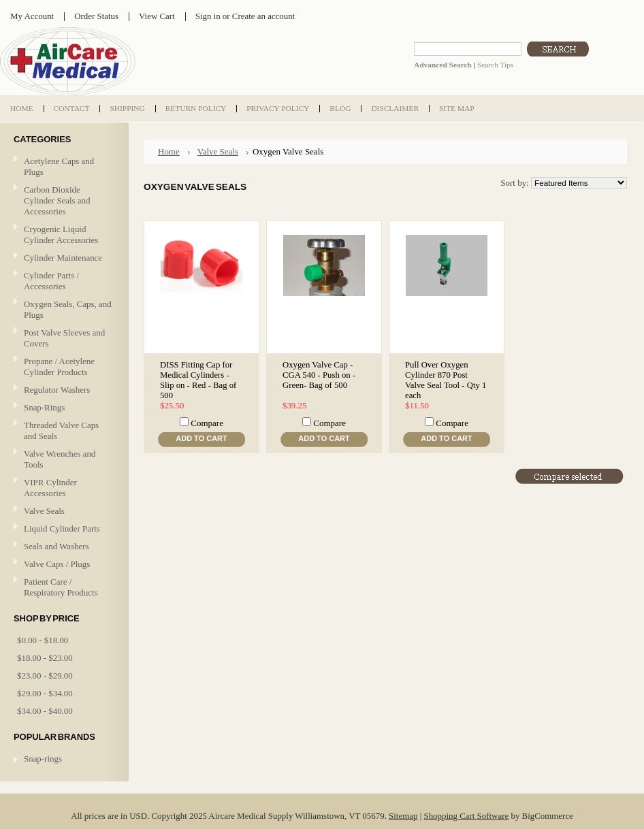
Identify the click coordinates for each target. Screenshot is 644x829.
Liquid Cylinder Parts (62, 529)
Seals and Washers (57, 546)
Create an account (263, 16)
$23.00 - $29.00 (45, 676)
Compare (207, 423)
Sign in (208, 16)
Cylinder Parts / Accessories (51, 281)
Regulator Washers (57, 390)
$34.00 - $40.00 (45, 711)
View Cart (157, 16)
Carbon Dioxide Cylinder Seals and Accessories (57, 200)
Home (169, 151)
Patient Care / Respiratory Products (63, 587)
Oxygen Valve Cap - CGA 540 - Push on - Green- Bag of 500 (319, 375)
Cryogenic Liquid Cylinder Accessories (61, 234)
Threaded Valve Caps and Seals (61, 430)
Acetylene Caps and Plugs (59, 166)
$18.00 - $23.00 (45, 658)
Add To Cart (201, 438)
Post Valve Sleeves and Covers (64, 338)
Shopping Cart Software (466, 816)
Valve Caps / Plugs (63, 565)
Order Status (96, 16)
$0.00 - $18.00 (43, 640)
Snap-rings (43, 759)
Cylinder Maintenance (63, 258)
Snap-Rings (44, 407)
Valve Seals (63, 511)
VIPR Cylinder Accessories (50, 488)
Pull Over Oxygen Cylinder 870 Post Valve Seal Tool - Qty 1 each (446, 380)
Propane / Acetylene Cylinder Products (59, 367)
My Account (32, 16)
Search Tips (495, 65)
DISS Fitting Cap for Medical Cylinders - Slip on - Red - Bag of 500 (198, 380)
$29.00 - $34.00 (45, 693)
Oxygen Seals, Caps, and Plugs (68, 309)
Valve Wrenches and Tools (60, 459)
